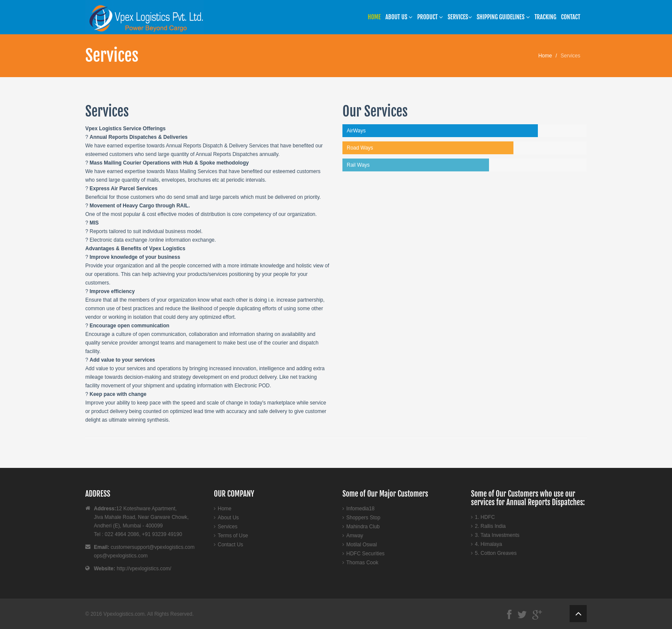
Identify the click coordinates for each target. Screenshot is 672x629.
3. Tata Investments (497, 535)
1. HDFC (485, 517)
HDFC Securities (365, 554)
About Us (228, 518)
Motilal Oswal (361, 545)
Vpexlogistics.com (124, 614)
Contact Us (230, 545)
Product (430, 17)
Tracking (545, 17)
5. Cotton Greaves (496, 553)
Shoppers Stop (363, 518)
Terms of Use (233, 536)
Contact (571, 17)
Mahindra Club (363, 527)
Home (374, 17)
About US (399, 17)
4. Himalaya (488, 544)
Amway (355, 536)
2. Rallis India (490, 526)
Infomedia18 (360, 509)
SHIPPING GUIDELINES (503, 17)
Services (460, 17)
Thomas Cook (362, 563)
